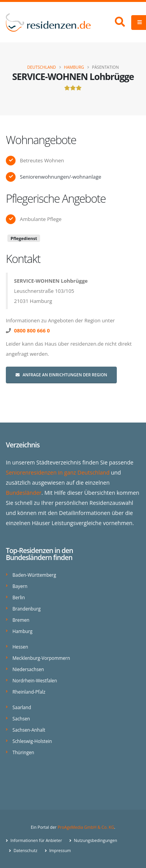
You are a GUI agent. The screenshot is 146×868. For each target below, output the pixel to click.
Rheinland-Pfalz (29, 692)
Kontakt (23, 258)
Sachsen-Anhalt (29, 730)
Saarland (22, 707)
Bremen (21, 620)
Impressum (60, 851)
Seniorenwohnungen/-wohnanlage (61, 177)
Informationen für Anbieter (36, 840)
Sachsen (21, 718)
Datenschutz (25, 851)
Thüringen (23, 752)
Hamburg (74, 67)
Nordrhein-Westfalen (35, 680)
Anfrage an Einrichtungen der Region (61, 375)
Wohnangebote (41, 140)
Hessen (20, 647)
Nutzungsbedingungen (95, 840)
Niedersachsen (28, 669)
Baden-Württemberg (34, 575)
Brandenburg (26, 609)
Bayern (20, 586)
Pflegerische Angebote (56, 198)
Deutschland (42, 67)
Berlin (19, 597)
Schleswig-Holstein (32, 741)
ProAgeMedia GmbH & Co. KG (86, 827)
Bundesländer (24, 493)
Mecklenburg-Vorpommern (41, 658)
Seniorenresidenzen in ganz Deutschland (58, 472)
